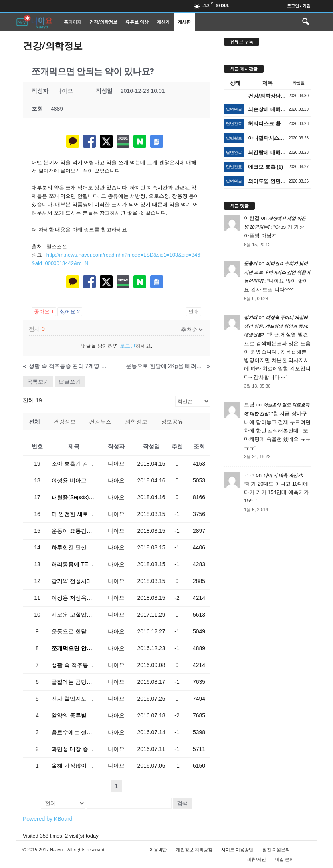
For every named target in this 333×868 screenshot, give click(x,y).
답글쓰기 (70, 382)
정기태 (251, 317)
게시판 (184, 22)
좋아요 (44, 312)
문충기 (251, 263)
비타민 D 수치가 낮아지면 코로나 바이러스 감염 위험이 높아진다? (277, 272)
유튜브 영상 (137, 22)
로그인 (128, 346)
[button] (305, 22)
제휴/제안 (256, 859)
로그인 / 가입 (299, 6)
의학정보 (136, 422)
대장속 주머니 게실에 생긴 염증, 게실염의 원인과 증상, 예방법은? (276, 326)
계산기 (163, 22)
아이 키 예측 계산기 (282, 475)
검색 (182, 803)
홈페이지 (73, 22)
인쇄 (194, 312)
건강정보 (65, 422)
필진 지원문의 (276, 849)
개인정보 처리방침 (194, 849)
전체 (34, 422)
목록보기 (38, 382)
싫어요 (70, 312)
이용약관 (158, 849)
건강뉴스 (100, 422)
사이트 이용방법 (237, 849)
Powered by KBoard (48, 819)
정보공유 (172, 422)
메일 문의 (284, 859)
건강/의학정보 (104, 22)
